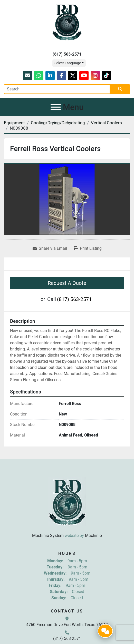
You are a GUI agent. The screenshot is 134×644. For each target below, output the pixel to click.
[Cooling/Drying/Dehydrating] (58, 123)
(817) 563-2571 (67, 54)
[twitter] (73, 76)
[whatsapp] (39, 76)
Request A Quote (67, 283)
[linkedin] (50, 76)
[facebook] (61, 76)
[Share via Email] (50, 248)
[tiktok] (107, 76)
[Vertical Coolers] (106, 123)
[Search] (57, 89)
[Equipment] (14, 123)
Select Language (68, 63)
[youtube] (84, 76)
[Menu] (56, 107)
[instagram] (95, 76)
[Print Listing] (88, 248)
